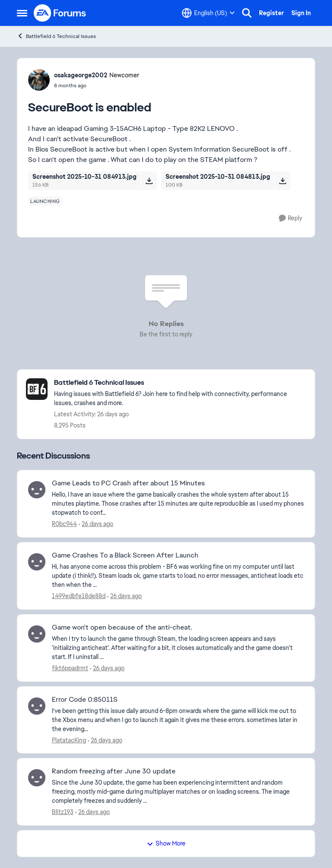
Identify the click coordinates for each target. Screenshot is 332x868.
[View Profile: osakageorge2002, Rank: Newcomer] (39, 80)
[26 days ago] (96, 524)
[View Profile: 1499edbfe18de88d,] (37, 562)
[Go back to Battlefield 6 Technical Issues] (180, 383)
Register (271, 13)
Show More (166, 843)
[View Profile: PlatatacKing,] (37, 706)
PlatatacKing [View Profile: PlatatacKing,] (69, 740)
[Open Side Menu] (22, 13)
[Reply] (290, 218)
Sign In (301, 13)
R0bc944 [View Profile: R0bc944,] (64, 524)
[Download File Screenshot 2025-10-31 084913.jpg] (149, 181)
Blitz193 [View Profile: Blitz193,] (63, 812)
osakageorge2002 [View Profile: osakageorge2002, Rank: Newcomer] (81, 75)
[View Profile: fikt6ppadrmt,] (37, 634)
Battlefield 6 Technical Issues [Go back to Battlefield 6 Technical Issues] (56, 36)
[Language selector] (208, 13)
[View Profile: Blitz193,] (37, 778)
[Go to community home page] (60, 13)
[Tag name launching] (45, 201)
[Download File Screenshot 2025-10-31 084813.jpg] (283, 181)
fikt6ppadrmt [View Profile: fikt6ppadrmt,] (70, 668)
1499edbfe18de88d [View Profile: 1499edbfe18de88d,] (79, 596)
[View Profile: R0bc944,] (37, 490)
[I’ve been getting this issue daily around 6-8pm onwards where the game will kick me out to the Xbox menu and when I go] (178, 720)
